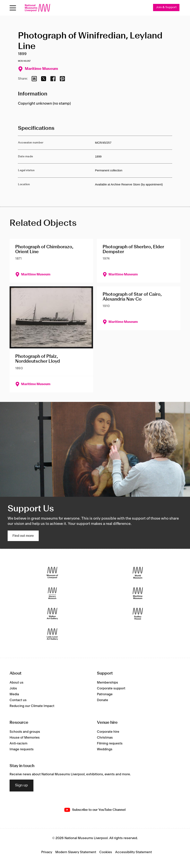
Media (14, 694)
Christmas (105, 738)
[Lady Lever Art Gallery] (52, 634)
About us (17, 683)
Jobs (13, 689)
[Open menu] (13, 8)
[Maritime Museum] (138, 593)
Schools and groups (25, 732)
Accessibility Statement (134, 852)
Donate (103, 700)
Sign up (22, 786)
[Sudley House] (138, 614)
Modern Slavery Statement (76, 852)
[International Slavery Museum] (52, 593)
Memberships (108, 683)
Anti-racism (18, 744)
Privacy (47, 852)
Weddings (105, 750)
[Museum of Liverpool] (52, 573)
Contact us (18, 700)
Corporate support (111, 689)
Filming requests (110, 744)
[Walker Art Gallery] (52, 614)
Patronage (105, 694)
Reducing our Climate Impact (32, 706)
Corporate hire (108, 732)
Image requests (22, 750)
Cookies (106, 852)
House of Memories (25, 738)
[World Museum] (138, 573)
